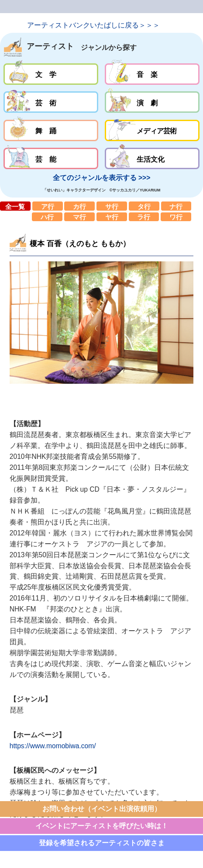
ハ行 (47, 217)
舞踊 (51, 130)
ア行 (48, 206)
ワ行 (176, 217)
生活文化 (152, 158)
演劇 (152, 102)
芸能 (51, 158)
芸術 (51, 102)
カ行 (79, 206)
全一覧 (15, 206)
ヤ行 (112, 217)
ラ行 (144, 217)
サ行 (112, 206)
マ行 (79, 217)
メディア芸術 (152, 130)
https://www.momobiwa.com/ (53, 746)
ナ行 (176, 206)
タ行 (144, 206)
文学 (51, 74)
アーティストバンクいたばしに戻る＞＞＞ (93, 25)
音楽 (152, 74)
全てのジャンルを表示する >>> (102, 178)
